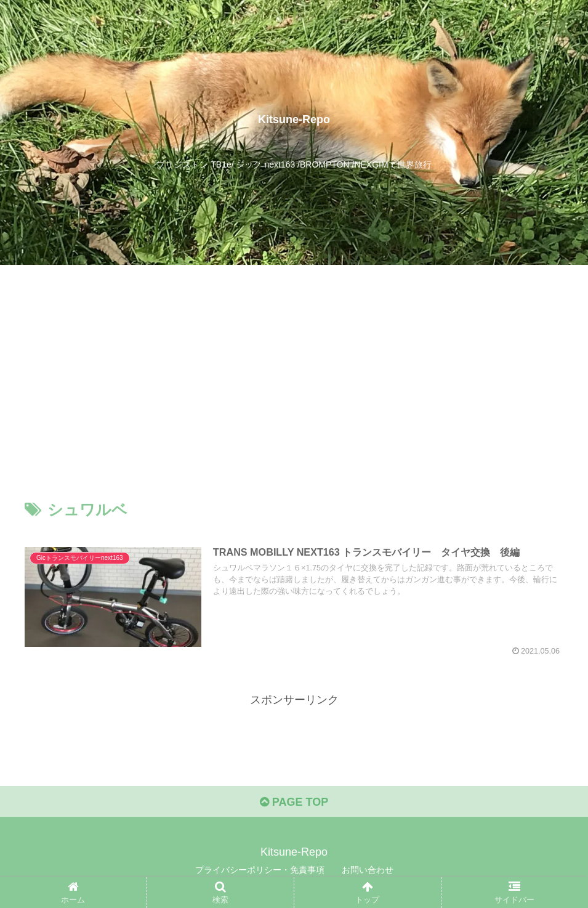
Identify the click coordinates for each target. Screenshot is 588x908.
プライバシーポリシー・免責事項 (260, 870)
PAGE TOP (294, 802)
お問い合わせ (368, 870)
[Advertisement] (294, 366)
